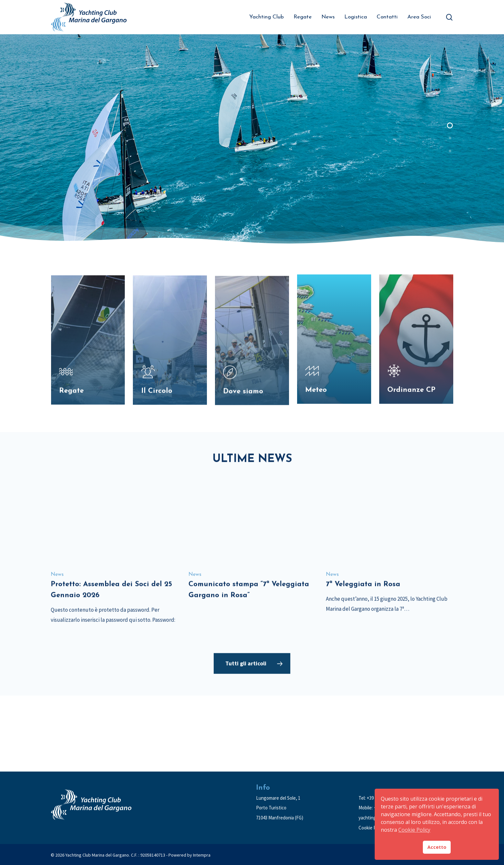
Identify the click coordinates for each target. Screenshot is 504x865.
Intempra (202, 855)
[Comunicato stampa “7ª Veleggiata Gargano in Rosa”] (251, 550)
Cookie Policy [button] (414, 830)
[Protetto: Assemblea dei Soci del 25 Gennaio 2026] (113, 560)
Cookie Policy (372, 828)
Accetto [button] (437, 847)
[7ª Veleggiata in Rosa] (389, 554)
